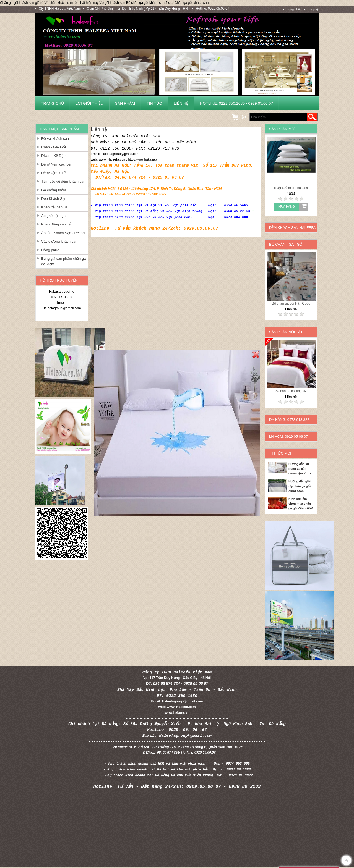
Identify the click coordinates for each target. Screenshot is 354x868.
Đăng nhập (294, 9)
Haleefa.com (117, 159)
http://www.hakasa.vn (144, 159)
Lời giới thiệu (89, 103)
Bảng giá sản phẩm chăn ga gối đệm (63, 261)
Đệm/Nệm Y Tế (53, 173)
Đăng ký (313, 9)
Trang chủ (52, 103)
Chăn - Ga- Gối (54, 147)
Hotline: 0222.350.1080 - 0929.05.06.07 (236, 103)
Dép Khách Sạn (54, 199)
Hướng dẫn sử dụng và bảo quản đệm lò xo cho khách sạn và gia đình (301, 469)
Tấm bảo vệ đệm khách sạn (63, 181)
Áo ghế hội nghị (54, 216)
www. (103, 159)
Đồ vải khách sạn (55, 139)
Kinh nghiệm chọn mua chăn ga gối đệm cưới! (301, 504)
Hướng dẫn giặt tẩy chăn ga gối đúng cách (300, 486)
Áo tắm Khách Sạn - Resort (63, 233)
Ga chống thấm (54, 190)
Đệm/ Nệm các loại (56, 164)
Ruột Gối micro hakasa (291, 188)
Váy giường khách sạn (59, 241)
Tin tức (154, 103)
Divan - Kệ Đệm (54, 156)
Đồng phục (50, 250)
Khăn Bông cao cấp (57, 224)
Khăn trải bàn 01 (54, 207)
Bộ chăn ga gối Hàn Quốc (291, 303)
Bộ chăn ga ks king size (291, 391)
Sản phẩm (125, 103)
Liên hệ (181, 103)
